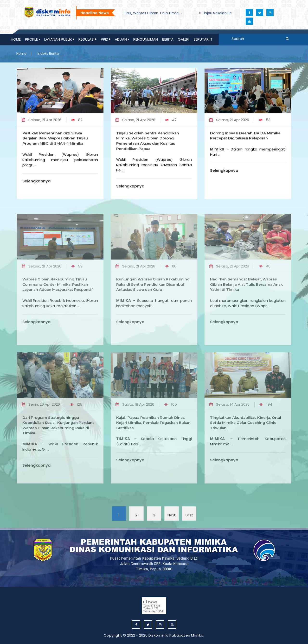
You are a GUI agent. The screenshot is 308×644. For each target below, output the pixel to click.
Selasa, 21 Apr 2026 (42, 125)
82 (77, 125)
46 (265, 281)
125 (76, 419)
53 (265, 125)
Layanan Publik (59, 39)
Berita (168, 39)
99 (77, 281)
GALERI (183, 39)
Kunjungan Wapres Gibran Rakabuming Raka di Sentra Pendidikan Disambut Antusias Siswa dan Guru (153, 299)
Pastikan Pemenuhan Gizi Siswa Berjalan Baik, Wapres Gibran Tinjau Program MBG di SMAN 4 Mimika (55, 143)
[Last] (189, 514)
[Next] (172, 514)
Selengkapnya (36, 186)
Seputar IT (203, 39)
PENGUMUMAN (146, 39)
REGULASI (87, 39)
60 (171, 281)
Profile (32, 39)
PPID (106, 39)
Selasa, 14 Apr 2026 (229, 419)
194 (266, 419)
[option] (227, 13)
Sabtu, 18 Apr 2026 (135, 419)
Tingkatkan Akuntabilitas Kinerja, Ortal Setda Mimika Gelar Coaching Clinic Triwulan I (246, 438)
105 (170, 419)
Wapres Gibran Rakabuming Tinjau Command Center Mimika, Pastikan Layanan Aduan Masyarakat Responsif (58, 299)
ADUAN (122, 39)
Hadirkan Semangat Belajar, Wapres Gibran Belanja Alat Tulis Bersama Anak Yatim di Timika (246, 299)
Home (16, 39)
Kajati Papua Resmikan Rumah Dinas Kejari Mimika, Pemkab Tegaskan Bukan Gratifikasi (153, 438)
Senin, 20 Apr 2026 (41, 419)
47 (171, 125)
